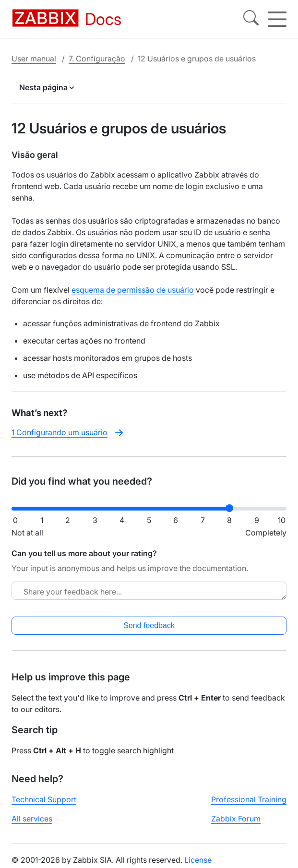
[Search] (251, 19)
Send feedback (149, 625)
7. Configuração (97, 59)
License (198, 860)
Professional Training (249, 799)
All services (32, 819)
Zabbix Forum (236, 819)
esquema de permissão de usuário (133, 290)
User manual (34, 59)
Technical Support (44, 799)
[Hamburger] (277, 19)
